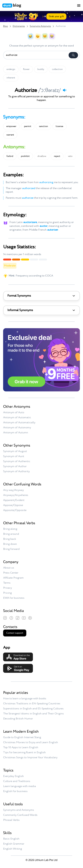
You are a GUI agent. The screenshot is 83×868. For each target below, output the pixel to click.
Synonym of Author (15, 466)
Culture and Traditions (17, 781)
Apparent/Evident (14, 500)
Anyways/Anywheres (16, 495)
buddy (41, 69)
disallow (42, 156)
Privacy (8, 588)
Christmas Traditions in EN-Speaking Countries (32, 704)
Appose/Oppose (13, 505)
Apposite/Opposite (15, 510)
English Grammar (14, 844)
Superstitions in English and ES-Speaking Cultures (33, 709)
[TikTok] (18, 618)
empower (11, 126)
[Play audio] (65, 90)
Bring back (10, 539)
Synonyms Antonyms (40, 26)
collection (57, 69)
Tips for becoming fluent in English (24, 752)
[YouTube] (24, 618)
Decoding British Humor (18, 719)
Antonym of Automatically (19, 423)
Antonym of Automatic (17, 417)
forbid (10, 156)
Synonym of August (15, 451)
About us (9, 568)
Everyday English (13, 776)
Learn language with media (19, 786)
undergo (11, 69)
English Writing (13, 849)
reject (57, 156)
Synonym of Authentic (17, 461)
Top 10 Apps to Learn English (21, 747)
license (60, 126)
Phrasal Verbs (11, 820)
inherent (11, 78)
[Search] (73, 55)
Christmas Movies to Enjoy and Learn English (31, 742)
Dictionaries (19, 26)
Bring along (10, 529)
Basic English (11, 839)
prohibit (25, 156)
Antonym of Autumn (16, 433)
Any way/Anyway (13, 490)
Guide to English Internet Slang (22, 737)
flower (26, 69)
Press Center (11, 573)
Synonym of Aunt (14, 456)
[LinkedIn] (30, 618)
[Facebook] (11, 618)
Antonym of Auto (14, 412)
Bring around (11, 534)
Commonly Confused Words (20, 815)
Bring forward (11, 549)
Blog (5, 26)
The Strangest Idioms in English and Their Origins (33, 714)
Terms (7, 583)
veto (70, 156)
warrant (10, 135)
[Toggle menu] (79, 6)
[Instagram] (5, 618)
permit (28, 126)
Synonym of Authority (16, 471)
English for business (15, 791)
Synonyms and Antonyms (19, 810)
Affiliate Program (13, 578)
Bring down (10, 544)
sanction (43, 126)
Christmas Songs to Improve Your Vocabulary (30, 757)
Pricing (7, 593)
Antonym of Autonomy (17, 428)
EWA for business (14, 598)
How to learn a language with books (25, 699)
